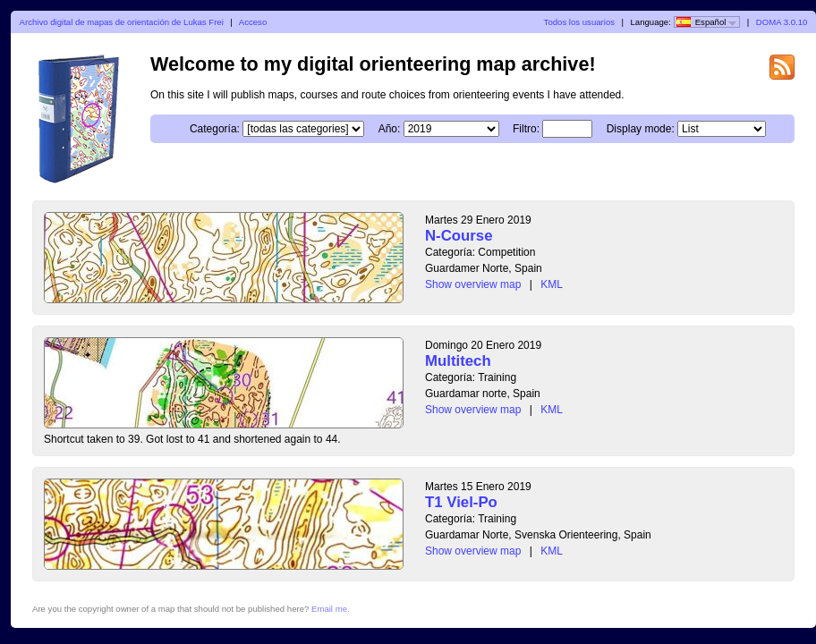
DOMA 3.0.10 (782, 22)
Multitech (458, 361)
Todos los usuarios (579, 22)
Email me (329, 609)
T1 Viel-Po (461, 502)
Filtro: (526, 129)
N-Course (459, 236)
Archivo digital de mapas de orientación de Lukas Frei (122, 22)
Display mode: (641, 129)
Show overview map (473, 284)
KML (552, 284)
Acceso (253, 22)
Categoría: (215, 129)
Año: (390, 129)
